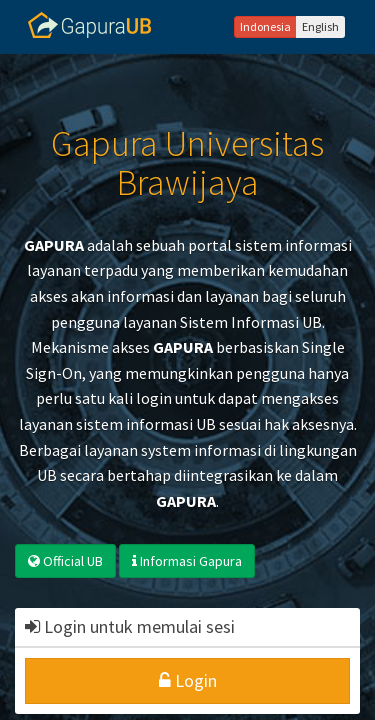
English (320, 26)
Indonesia (265, 26)
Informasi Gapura (187, 561)
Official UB (65, 561)
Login (188, 680)
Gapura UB (90, 25)
